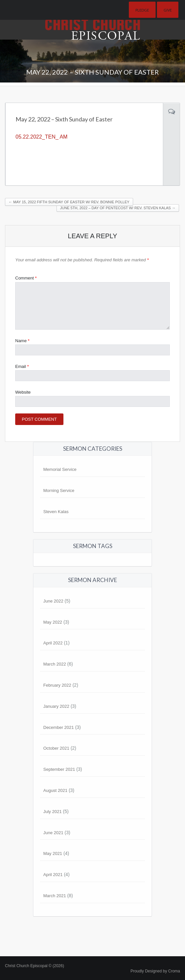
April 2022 (53, 643)
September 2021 (59, 769)
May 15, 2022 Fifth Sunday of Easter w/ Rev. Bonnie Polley (69, 202)
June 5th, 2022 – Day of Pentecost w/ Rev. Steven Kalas (118, 208)
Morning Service (59, 490)
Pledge (142, 10)
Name (22, 341)
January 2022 (56, 706)
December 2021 (59, 727)
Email (22, 366)
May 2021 (53, 853)
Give (168, 10)
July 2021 (53, 812)
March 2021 (55, 896)
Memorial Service (60, 469)
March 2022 (55, 664)
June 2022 (53, 601)
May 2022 (53, 622)
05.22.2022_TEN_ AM (41, 137)
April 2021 (53, 875)
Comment (26, 278)
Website (23, 392)
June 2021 (53, 833)
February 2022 (57, 685)
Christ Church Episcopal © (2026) (35, 966)
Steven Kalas (56, 512)
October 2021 (56, 748)
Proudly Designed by (155, 971)
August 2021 (55, 790)
